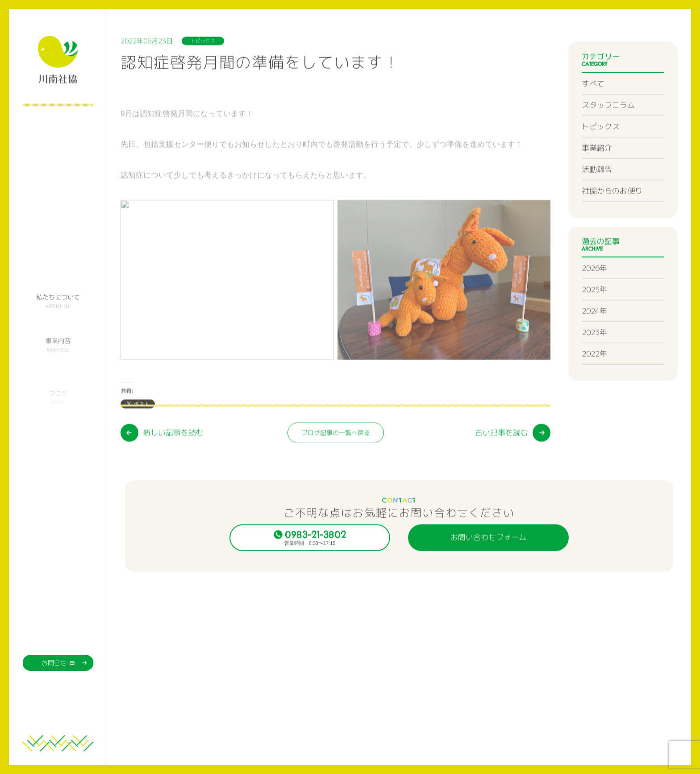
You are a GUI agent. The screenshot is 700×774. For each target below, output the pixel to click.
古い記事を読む (502, 479)
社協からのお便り (612, 221)
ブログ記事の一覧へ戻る (336, 479)
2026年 (594, 299)
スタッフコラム (608, 135)
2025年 (594, 320)
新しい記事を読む (173, 479)
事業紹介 (597, 178)
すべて (593, 114)
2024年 (594, 342)
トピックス (601, 157)
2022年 (594, 385)
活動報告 (597, 200)
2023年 (594, 363)
